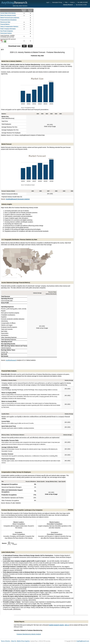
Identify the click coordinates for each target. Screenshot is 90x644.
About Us (14, 641)
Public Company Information (8, 29)
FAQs (66, 2)
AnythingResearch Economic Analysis (18, 199)
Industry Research (68, 5)
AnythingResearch (11, 360)
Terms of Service (5, 641)
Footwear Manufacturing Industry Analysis (29, 634)
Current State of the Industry (8, 13)
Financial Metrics (5, 24)
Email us (73, 2)
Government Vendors (6, 33)
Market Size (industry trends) (8, 15)
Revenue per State (5, 22)
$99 (24, 46)
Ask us (67, 625)
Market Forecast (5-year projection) (10, 18)
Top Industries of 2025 (81, 5)
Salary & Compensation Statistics (9, 27)
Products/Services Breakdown (9, 20)
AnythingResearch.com (83, 641)
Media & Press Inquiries (23, 641)
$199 (30, 46)
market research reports (56, 625)
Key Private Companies (7, 31)
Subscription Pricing (57, 2)
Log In (48, 2)
